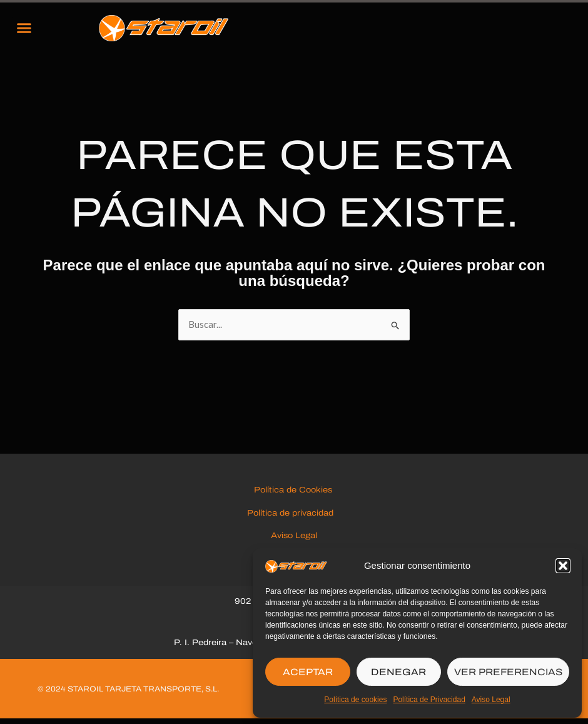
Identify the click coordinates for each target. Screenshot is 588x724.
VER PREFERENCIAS (508, 672)
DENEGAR (398, 672)
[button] (563, 566)
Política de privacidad (294, 517)
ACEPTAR (308, 672)
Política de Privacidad (429, 700)
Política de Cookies (294, 494)
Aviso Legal (491, 700)
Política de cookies (355, 700)
